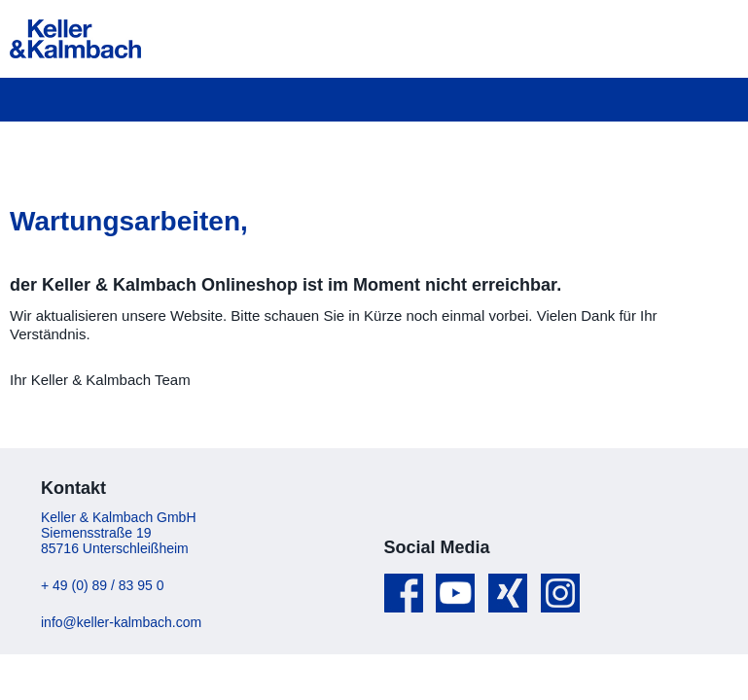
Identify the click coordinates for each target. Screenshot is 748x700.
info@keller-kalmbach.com (121, 622)
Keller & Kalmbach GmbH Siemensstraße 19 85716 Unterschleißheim (119, 533)
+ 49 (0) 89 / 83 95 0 (102, 585)
